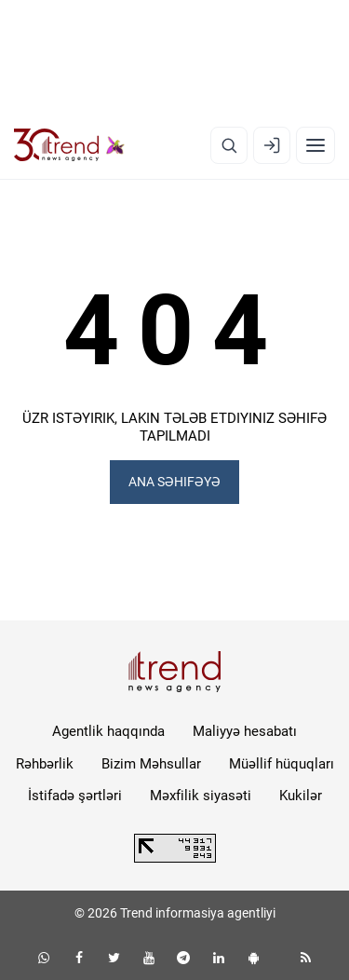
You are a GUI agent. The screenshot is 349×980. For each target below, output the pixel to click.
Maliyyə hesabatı (245, 731)
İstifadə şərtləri (75, 796)
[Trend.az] (69, 145)
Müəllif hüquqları (282, 764)
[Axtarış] (229, 145)
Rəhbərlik (45, 764)
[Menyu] (315, 145)
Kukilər (301, 796)
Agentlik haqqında (108, 731)
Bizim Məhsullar (151, 764)
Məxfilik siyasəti (201, 796)
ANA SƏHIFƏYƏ (174, 482)
